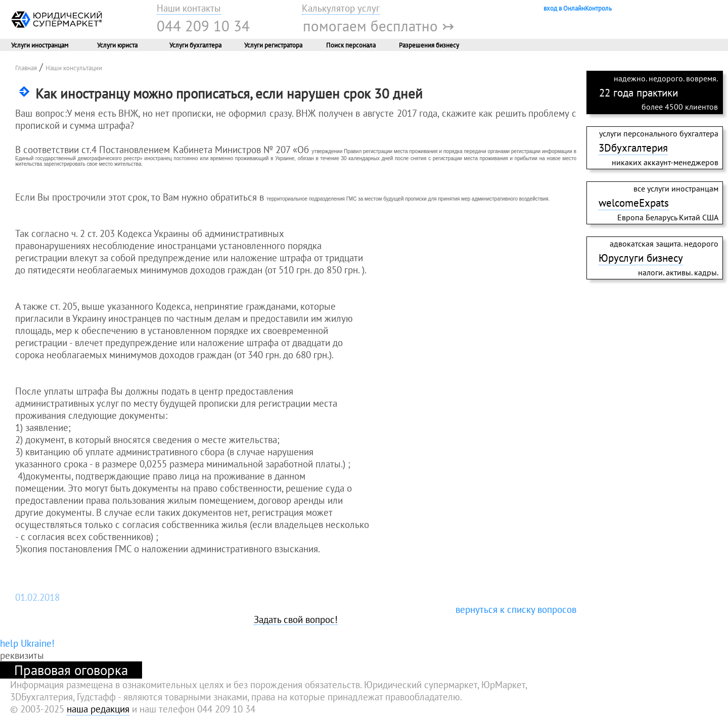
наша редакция (98, 709)
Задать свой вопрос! (296, 620)
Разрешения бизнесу (429, 45)
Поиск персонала (351, 45)
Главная (26, 68)
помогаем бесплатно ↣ (378, 26)
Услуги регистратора (273, 45)
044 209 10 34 (203, 26)
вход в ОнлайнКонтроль (578, 8)
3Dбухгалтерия (633, 148)
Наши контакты (189, 8)
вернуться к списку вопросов (516, 609)
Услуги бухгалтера (195, 45)
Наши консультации (74, 68)
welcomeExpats (634, 203)
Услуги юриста (117, 45)
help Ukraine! (27, 643)
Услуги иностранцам (40, 45)
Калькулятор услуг (341, 8)
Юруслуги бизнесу (641, 258)
